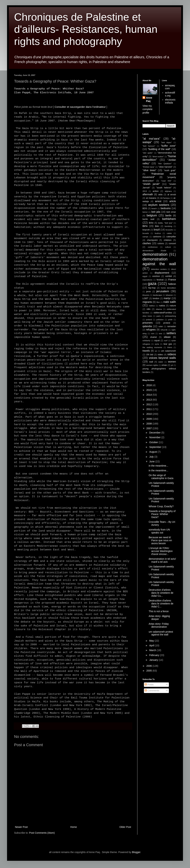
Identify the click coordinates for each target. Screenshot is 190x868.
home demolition (168, 288)
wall (151, 362)
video (160, 355)
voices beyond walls (162, 358)
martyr (167, 298)
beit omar (171, 212)
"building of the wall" (159, 149)
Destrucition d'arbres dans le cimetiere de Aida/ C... (161, 604)
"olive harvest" (165, 167)
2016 (149, 385)
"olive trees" (149, 170)
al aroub (172, 195)
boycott (146, 230)
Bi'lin (151, 223)
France (172, 280)
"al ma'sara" (151, 139)
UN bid (150, 355)
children (168, 240)
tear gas (168, 344)
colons (161, 243)
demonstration (155, 254)
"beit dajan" (166, 142)
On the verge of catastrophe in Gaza (161, 477)
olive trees (147, 316)
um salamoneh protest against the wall (161, 633)
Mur (158, 302)
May (152, 641)
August (153, 452)
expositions (147, 280)
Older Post (125, 827)
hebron (172, 284)
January (154, 660)
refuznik (164, 330)
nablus (152, 306)
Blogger (136, 852)
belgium (152, 215)
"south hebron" (164, 188)
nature (173, 306)
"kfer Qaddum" (165, 164)
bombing (168, 226)
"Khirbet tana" (149, 167)
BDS (145, 208)
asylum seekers (159, 205)
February (154, 655)
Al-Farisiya (165, 198)
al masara (151, 198)
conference (153, 247)
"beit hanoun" (149, 146)
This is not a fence (159, 611)
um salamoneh (169, 351)
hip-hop (152, 288)
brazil (157, 230)
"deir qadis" (148, 153)
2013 (145, 191)
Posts (149, 685)
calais (169, 233)
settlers (171, 333)
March (153, 650)
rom (153, 333)
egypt (145, 276)
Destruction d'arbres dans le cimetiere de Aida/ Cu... (161, 593)
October (154, 442)
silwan (167, 337)
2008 (149, 424)
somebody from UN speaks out (159, 531)
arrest (158, 201)
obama (159, 309)
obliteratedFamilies (163, 313)
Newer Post (21, 827)
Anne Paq (149, 99)
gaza (152, 284)
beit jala (156, 212)
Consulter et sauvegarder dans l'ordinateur (80, 107)
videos (172, 354)
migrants (147, 302)
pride (170, 320)
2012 (149, 404)
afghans (168, 191)
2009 (149, 419)
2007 (149, 428)
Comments (152, 691)
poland (149, 320)
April (152, 645)
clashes (147, 243)
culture (168, 247)
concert (172, 243)
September (156, 447)
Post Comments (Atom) (42, 833)
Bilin (157, 226)
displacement (162, 273)
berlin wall (148, 219)
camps (145, 237)
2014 (149, 395)
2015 (149, 390)
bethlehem (169, 219)
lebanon (169, 295)
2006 (149, 666)
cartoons (157, 237)
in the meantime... (158, 466)
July (152, 457)
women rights (152, 365)
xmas (164, 365)
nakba (162, 306)
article (173, 201)
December (155, 433)
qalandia (147, 326)
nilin (148, 309)
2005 (149, 671)
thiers (170, 347)
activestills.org (170, 94)
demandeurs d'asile (154, 251)
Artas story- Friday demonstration (159, 625)
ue (156, 351)
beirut (145, 212)
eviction (156, 276)
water (161, 362)
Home (73, 827)
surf (166, 341)
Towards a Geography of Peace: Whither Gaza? (162, 514)
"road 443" (166, 181)
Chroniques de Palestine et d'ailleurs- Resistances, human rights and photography (86, 29)
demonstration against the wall (159, 261)
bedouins (166, 208)
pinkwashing (170, 316)
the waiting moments (152, 347)
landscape (158, 295)
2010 (149, 414)
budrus (158, 233)
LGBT (145, 298)
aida (160, 195)
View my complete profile (148, 109)
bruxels (146, 233)
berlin (168, 216)
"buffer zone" (168, 146)
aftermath (148, 194)
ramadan (172, 326)
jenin (149, 292)
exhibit (169, 276)
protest (167, 323)
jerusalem (163, 291)
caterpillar (171, 237)
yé (172, 365)
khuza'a (146, 295)
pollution (160, 320)
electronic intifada (170, 101)
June (152, 461)
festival (160, 280)
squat (157, 341)
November (155, 437)
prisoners (148, 323)
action (156, 191)
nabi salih (170, 302)
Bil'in (145, 226)
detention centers (159, 269)
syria (157, 344)
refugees (151, 330)
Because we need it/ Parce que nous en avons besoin (160, 540)
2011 (149, 409)
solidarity (146, 341)
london (156, 298)
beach (154, 208)
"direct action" (158, 157)
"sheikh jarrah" (151, 184)
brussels (169, 230)
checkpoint (152, 240)
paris (159, 316)
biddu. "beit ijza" (165, 223)
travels (146, 351)
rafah (161, 326)
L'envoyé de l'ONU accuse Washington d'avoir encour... (161, 551)
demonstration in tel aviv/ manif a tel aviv (162, 560)
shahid (153, 337)
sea (160, 333)
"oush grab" (170, 170)
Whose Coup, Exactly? (161, 506)
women (172, 362)
